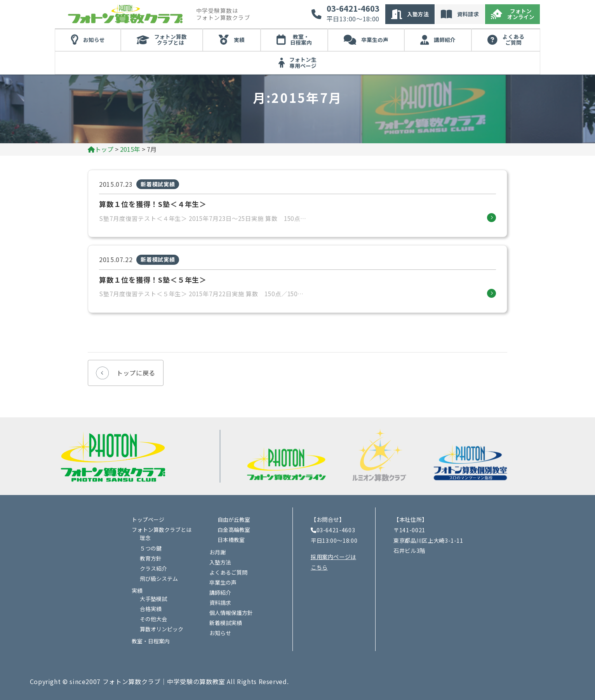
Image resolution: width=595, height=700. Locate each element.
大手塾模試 (153, 599)
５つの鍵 (151, 548)
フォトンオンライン (521, 14)
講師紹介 (445, 40)
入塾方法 (418, 14)
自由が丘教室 (234, 519)
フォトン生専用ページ (303, 63)
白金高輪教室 (234, 530)
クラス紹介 (153, 568)
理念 (145, 538)
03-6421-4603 (353, 9)
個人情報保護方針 (231, 613)
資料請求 (468, 14)
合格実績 (151, 609)
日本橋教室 (231, 540)
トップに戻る (136, 373)
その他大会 (153, 619)
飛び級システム (159, 578)
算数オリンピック (162, 629)
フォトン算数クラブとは (170, 40)
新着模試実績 (226, 623)
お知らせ (94, 40)
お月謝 (217, 552)
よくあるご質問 (513, 40)
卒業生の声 (375, 40)
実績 (239, 40)
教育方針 (151, 558)
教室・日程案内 (301, 40)
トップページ (148, 519)
